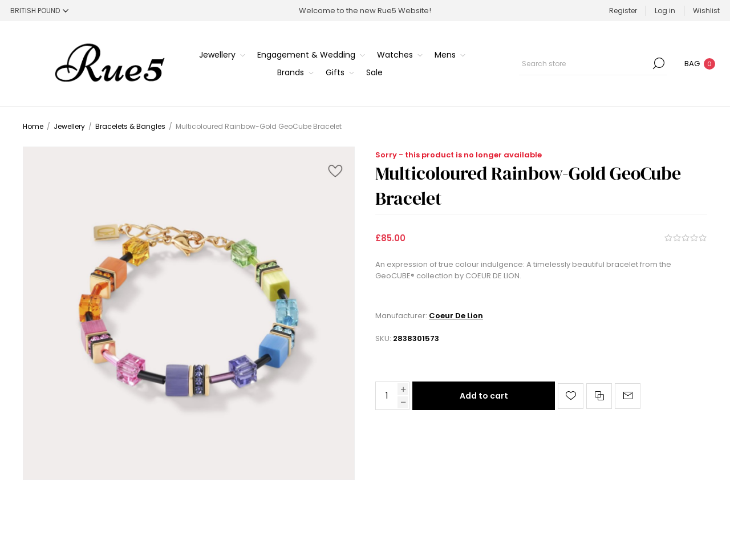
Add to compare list (599, 396)
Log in (665, 11)
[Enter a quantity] (387, 396)
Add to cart (484, 396)
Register (623, 11)
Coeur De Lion (456, 316)
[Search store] (593, 63)
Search (659, 63)
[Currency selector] (39, 11)
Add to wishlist (571, 396)
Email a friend (628, 396)
